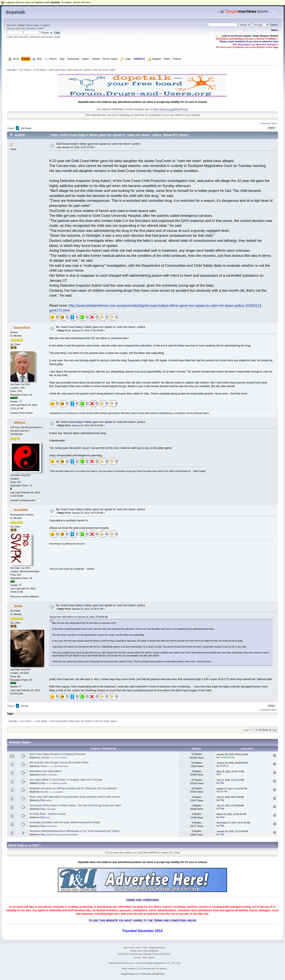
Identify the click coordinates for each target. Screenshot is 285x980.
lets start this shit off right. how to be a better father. (59, 763)
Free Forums (136, 954)
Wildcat (19, 423)
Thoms (44, 766)
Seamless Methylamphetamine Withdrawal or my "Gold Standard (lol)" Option (75, 831)
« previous (265, 123)
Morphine (59, 792)
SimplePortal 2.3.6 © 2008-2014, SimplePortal (142, 974)
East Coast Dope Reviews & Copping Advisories (58, 754)
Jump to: (247, 730)
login (36, 25)
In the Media (52, 775)
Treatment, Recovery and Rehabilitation (62, 835)
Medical (49, 800)
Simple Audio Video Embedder (144, 951)
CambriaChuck (227, 757)
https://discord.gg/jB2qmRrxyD (170, 109)
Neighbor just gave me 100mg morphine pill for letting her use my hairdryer (73, 788)
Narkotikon (22, 328)
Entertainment (51, 826)
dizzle (18, 606)
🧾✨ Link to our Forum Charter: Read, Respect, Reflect (247, 36)
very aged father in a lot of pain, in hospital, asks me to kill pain (66, 780)
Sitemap (147, 954)
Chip (43, 783)
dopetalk (15, 12)
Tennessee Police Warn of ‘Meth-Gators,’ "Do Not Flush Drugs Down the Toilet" (76, 805)
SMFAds (122, 954)
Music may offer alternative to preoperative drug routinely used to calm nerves (75, 797)
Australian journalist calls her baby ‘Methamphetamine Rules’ (65, 822)
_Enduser (45, 757)
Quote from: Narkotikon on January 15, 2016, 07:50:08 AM (79, 617)
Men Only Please (61, 766)
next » (274, 123)
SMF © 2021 (142, 948)
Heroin (64, 758)
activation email (34, 28)
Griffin (43, 775)
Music (48, 818)
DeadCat (224, 766)
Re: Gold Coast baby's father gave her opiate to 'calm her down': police (101, 327)
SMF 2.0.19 (129, 948)
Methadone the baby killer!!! (46, 771)
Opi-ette (44, 792)
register (46, 25)
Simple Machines (157, 948)
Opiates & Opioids (59, 783)
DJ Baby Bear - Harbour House (48, 814)
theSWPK (21, 510)
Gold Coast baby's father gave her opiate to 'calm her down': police (98, 144)
